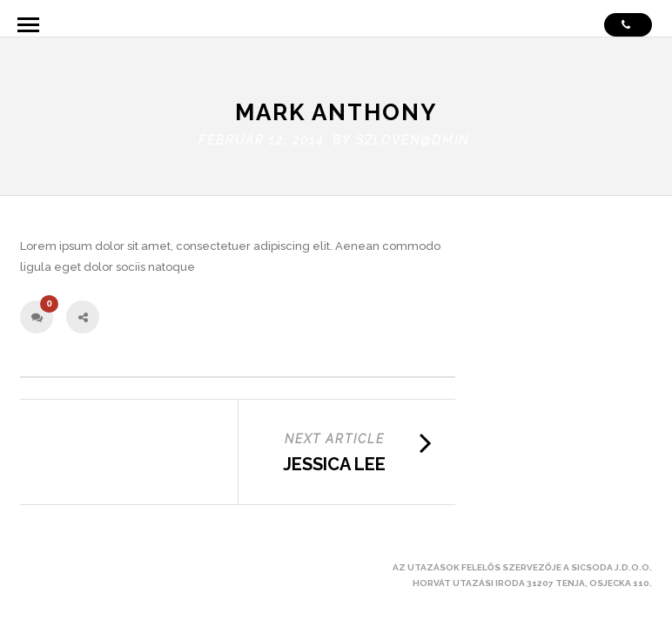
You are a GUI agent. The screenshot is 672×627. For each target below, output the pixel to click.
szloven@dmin (413, 132)
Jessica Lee (334, 457)
